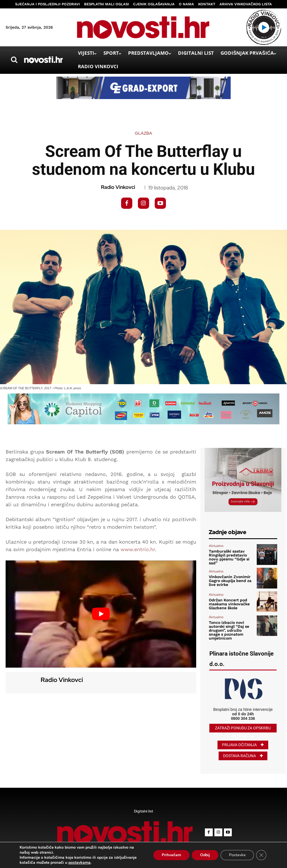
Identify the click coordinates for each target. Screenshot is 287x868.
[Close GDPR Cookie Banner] (261, 855)
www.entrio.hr (138, 549)
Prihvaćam (171, 855)
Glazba (143, 133)
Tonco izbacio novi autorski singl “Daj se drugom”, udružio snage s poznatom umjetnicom (229, 630)
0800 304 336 (243, 718)
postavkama (79, 863)
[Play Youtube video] (101, 614)
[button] (14, 60)
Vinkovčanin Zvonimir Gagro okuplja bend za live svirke (230, 581)
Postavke (237, 855)
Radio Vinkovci (118, 187)
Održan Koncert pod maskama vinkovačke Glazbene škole (229, 604)
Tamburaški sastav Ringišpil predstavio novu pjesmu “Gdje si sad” (229, 557)
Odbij (205, 855)
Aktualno (216, 546)
